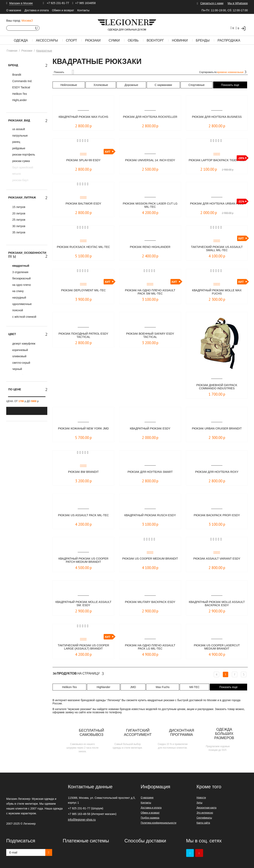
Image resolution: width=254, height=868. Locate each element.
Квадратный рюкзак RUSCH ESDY (150, 517)
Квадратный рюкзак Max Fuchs (83, 117)
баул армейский (22, 167)
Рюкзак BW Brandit (83, 472)
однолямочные (22, 304)
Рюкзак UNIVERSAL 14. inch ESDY (150, 160)
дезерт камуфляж (23, 344)
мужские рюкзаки (80, 709)
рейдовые (18, 148)
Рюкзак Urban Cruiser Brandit (217, 429)
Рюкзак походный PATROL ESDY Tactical (83, 336)
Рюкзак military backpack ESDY (150, 602)
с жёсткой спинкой (24, 317)
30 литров (18, 226)
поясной (17, 310)
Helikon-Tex (19, 94)
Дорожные (131, 85)
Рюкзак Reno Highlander (150, 247)
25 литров (18, 220)
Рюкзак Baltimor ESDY (83, 204)
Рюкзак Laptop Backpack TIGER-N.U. (217, 162)
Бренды (203, 40)
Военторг (155, 40)
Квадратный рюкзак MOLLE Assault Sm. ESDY (83, 604)
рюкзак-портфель (23, 155)
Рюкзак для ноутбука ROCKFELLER (150, 119)
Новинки (180, 40)
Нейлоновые (69, 85)
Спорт (72, 40)
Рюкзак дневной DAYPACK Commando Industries (217, 387)
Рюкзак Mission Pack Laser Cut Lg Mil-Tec (150, 205)
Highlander (103, 687)
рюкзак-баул (20, 180)
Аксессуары (47, 40)
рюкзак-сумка (21, 161)
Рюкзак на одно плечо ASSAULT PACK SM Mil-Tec (150, 292)
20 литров (18, 213)
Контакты (83, 10)
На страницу (78, 674)
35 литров (18, 232)
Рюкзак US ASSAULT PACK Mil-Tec (83, 515)
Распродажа (229, 40)
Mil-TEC (195, 687)
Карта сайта (203, 823)
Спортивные (196, 85)
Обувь (133, 40)
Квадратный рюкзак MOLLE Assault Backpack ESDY (217, 604)
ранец (16, 142)
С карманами (163, 85)
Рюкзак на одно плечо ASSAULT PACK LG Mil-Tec (150, 647)
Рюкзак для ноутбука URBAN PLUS (217, 205)
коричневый (20, 350)
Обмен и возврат (63, 10)
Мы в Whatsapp (238, 3)
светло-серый (21, 363)
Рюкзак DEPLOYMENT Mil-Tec (83, 290)
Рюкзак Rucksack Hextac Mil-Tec (84, 249)
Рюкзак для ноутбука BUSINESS (217, 117)
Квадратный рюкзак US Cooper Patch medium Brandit (83, 560)
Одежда (21, 40)
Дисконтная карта (206, 808)
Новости (201, 798)
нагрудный (19, 298)
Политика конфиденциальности (158, 823)
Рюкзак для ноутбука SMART (150, 472)
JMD (133, 687)
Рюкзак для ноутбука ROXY (217, 472)
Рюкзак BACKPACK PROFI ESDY (217, 515)
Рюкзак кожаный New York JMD (83, 429)
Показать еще (230, 85)
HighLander (19, 100)
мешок (16, 174)
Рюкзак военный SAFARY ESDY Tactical (150, 336)
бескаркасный (21, 278)
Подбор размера (150, 818)
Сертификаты (204, 818)
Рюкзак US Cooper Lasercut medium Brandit (217, 647)
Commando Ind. (22, 81)
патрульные (20, 136)
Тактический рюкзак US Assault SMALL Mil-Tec (217, 249)
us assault (18, 129)
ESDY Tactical (21, 87)
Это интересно (205, 813)
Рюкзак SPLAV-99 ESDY (83, 160)
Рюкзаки (93, 40)
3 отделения (20, 272)
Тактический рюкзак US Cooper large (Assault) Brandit (83, 647)
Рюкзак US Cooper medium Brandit (150, 560)
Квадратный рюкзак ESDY (150, 429)
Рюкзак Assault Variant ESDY (217, 559)
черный (17, 369)
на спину (18, 291)
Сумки (114, 40)
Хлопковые (101, 85)
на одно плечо (21, 285)
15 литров (18, 207)
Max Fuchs (163, 687)
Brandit (16, 75)
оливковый (19, 356)
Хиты (199, 803)
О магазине (14, 10)
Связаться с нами (212, 3)
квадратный (20, 266)
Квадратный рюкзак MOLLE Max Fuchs (217, 292)
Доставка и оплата (37, 10)
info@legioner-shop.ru (82, 820)
